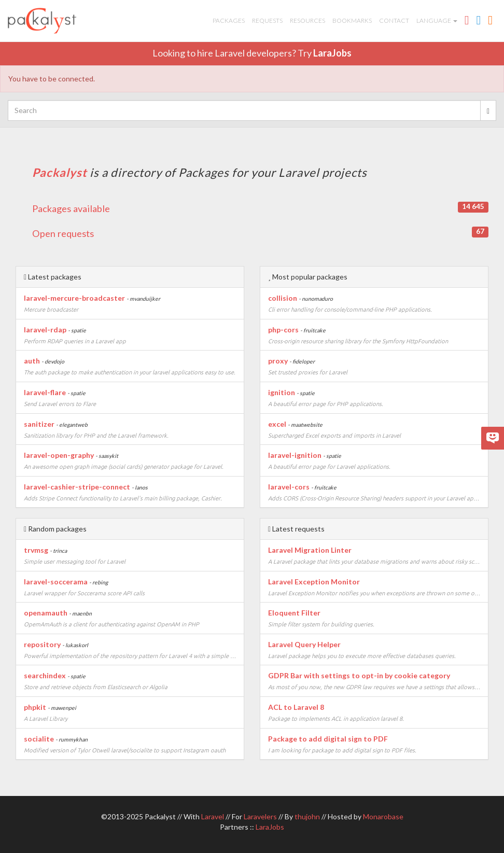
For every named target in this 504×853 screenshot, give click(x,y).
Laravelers (260, 816)
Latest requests (296, 529)
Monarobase (383, 816)
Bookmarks (352, 20)
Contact (394, 20)
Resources (307, 20)
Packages (229, 20)
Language (437, 20)
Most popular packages (308, 277)
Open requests (260, 233)
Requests (267, 20)
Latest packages (53, 277)
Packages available (260, 208)
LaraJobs (332, 53)
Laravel (213, 816)
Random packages (55, 529)
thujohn (307, 816)
